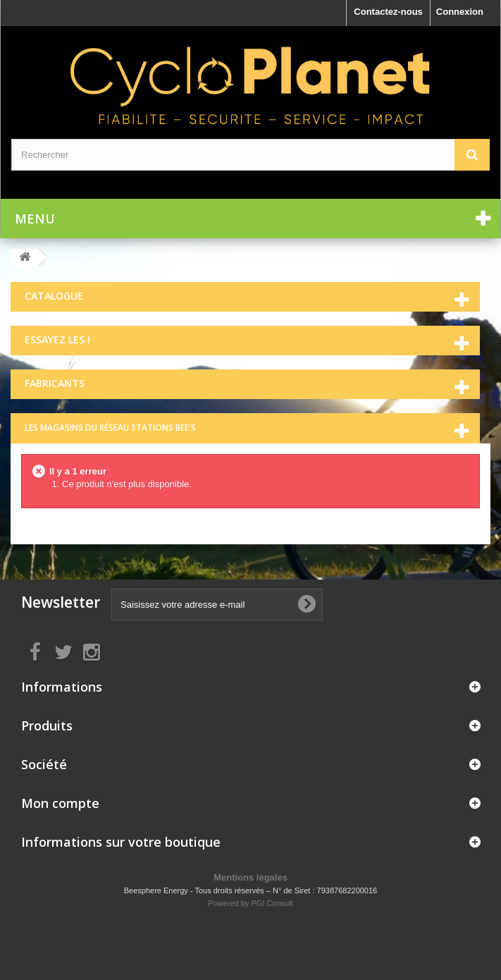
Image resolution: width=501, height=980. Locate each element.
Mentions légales (251, 877)
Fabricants (55, 383)
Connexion (460, 12)
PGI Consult (272, 903)
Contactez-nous (388, 12)
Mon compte (60, 803)
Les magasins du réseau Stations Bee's (110, 428)
